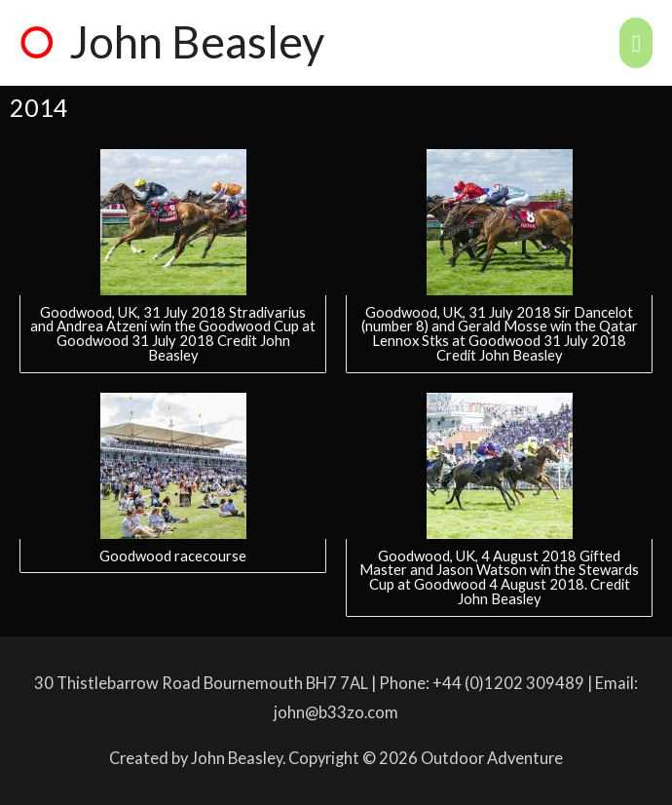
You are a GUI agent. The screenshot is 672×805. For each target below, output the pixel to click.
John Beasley (197, 41)
